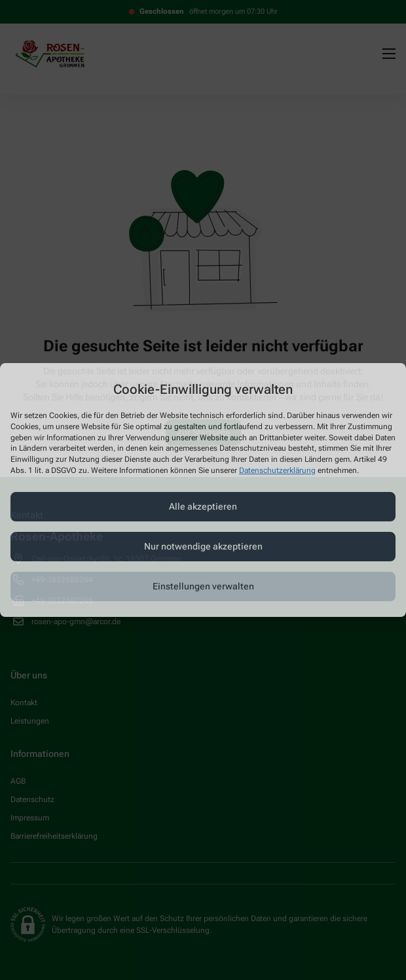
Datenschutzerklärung (277, 470)
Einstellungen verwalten (203, 586)
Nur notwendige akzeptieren (203, 546)
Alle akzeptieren (203, 506)
